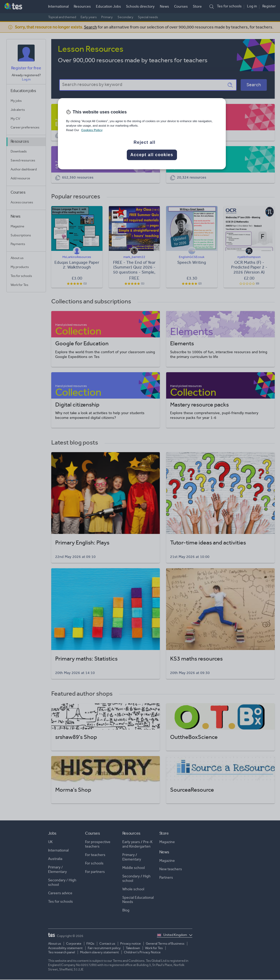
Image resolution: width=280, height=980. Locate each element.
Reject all (145, 142)
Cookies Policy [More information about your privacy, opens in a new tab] (92, 130)
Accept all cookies (152, 155)
